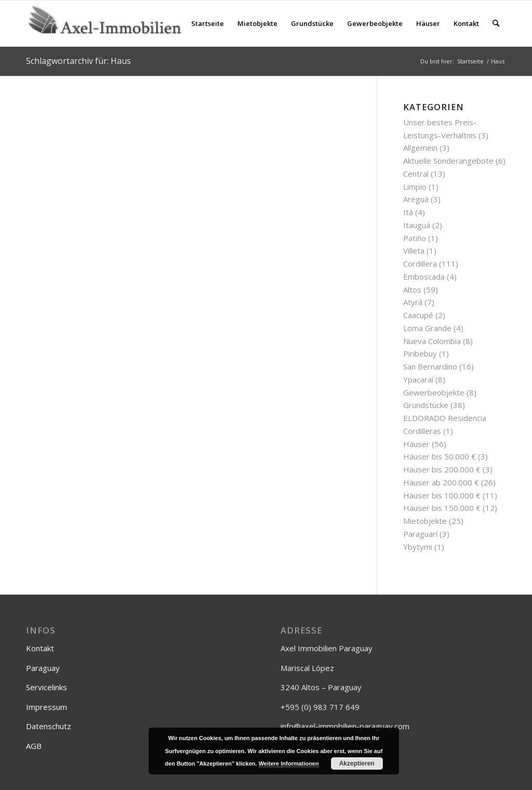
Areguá (416, 199)
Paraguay (43, 668)
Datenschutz (49, 726)
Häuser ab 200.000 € (441, 482)
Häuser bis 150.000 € (442, 508)
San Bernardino (430, 366)
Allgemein (420, 148)
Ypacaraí (418, 379)
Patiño (415, 238)
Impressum (46, 707)
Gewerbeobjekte (434, 392)
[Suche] (496, 23)
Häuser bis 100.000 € (442, 495)
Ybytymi (418, 547)
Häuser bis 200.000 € (442, 469)
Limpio (415, 187)
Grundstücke (426, 405)
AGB (34, 746)
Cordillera (420, 264)
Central (416, 174)
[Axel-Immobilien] (104, 23)
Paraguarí (420, 534)
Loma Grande (427, 328)
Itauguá (417, 225)
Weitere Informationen (289, 763)
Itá (408, 212)
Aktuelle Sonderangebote (448, 161)
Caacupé (418, 315)
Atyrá (413, 302)
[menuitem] (208, 23)
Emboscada (424, 276)
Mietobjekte (425, 521)
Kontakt (40, 648)
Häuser (416, 444)
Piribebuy (420, 353)
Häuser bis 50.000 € (440, 456)
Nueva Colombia (432, 341)
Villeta (414, 251)
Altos (412, 289)
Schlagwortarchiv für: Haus (78, 61)
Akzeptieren (357, 763)
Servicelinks (46, 687)
